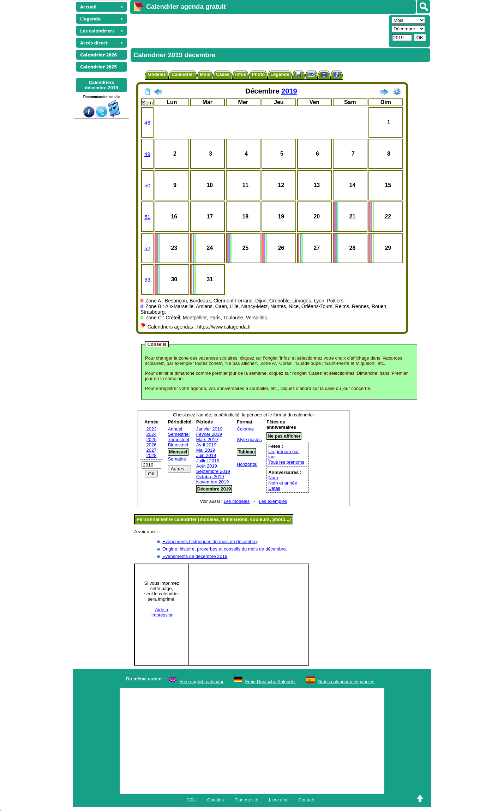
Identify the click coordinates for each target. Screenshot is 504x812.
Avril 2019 (206, 445)
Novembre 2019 (213, 482)
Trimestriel (179, 440)
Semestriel (179, 434)
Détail (274, 488)
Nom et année (283, 483)
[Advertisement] (259, 30)
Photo (258, 74)
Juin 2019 (206, 455)
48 (147, 123)
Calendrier (183, 74)
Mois (205, 74)
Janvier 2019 (209, 429)
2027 (152, 450)
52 (147, 248)
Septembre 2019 (213, 471)
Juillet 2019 (208, 461)
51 (147, 217)
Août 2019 (207, 466)
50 (147, 185)
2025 (152, 440)
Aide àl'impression (162, 612)
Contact (306, 800)
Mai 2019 (206, 450)
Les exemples (273, 501)
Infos (241, 74)
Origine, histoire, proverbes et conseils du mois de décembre (224, 549)
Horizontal (247, 464)
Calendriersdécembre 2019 (102, 85)
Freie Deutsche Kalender (271, 682)
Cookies (215, 800)
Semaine (177, 459)
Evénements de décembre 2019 (195, 556)
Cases (223, 74)
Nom (273, 478)
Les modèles (237, 501)
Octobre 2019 (210, 477)
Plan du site (246, 800)
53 (147, 280)
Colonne (245, 429)
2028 (152, 455)
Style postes (249, 440)
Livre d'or (278, 800)
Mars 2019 (207, 440)
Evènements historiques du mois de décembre (209, 542)
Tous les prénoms (286, 462)
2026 (152, 445)
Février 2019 (209, 434)
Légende (280, 74)
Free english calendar (201, 682)
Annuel (175, 429)
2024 (152, 434)
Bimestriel (178, 445)
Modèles (157, 74)
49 (147, 154)
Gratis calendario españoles (346, 682)
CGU (191, 800)
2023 (152, 429)
